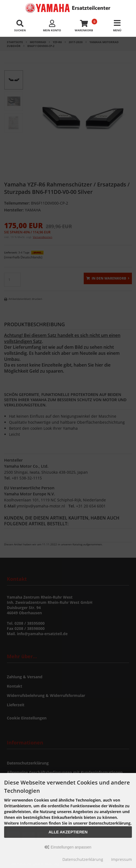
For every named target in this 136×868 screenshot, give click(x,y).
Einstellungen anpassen (68, 847)
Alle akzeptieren (68, 832)
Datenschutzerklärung (83, 859)
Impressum (121, 859)
